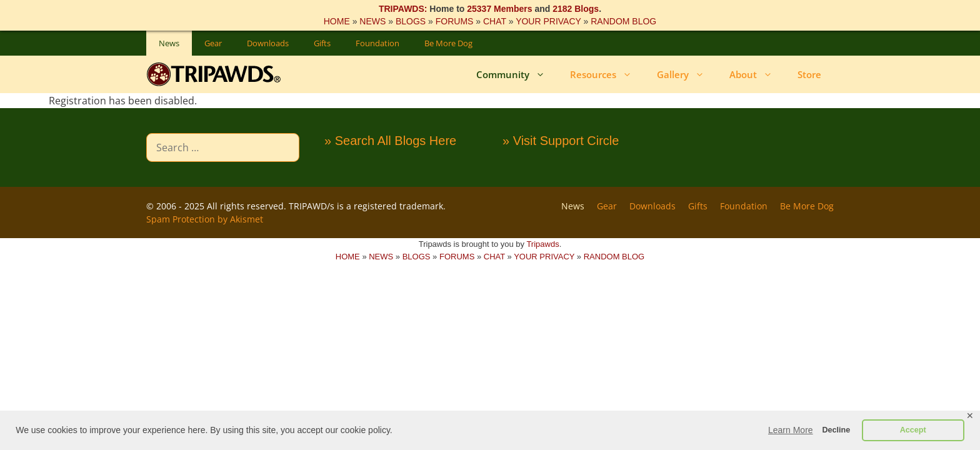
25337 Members (499, 9)
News (169, 43)
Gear (213, 43)
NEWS (372, 21)
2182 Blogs (576, 9)
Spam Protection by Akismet (205, 219)
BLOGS (411, 21)
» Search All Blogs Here (390, 141)
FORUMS (455, 21)
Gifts (322, 43)
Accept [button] (913, 430)
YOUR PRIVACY (548, 21)
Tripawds (542, 244)
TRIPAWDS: (403, 9)
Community (517, 74)
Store (809, 74)
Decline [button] (836, 430)
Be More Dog (448, 43)
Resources (607, 74)
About (757, 74)
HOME (337, 21)
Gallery (687, 74)
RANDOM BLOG (623, 21)
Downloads (268, 43)
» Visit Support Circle (561, 141)
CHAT (495, 21)
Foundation (377, 43)
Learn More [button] (791, 430)
